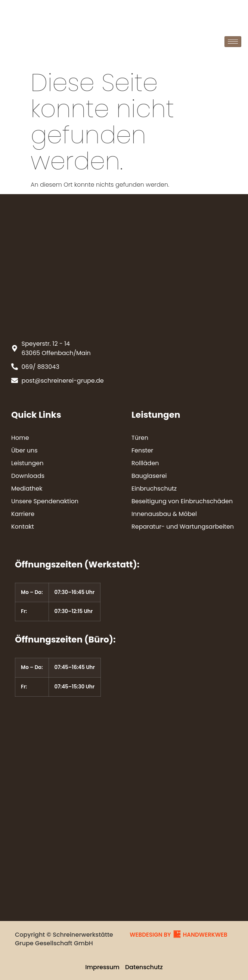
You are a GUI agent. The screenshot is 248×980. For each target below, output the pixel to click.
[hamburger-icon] (233, 42)
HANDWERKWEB (205, 935)
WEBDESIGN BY (150, 935)
